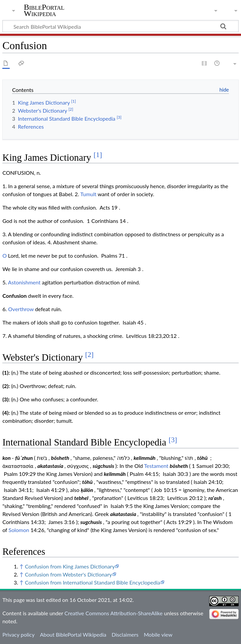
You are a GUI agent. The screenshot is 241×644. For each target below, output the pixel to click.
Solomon (19, 530)
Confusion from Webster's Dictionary (68, 574)
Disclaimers (125, 634)
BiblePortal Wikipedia (44, 10)
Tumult (88, 194)
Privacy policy (18, 634)
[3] (173, 440)
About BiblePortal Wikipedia (73, 634)
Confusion (15, 296)
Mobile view (158, 634)
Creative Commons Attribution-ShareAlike (114, 613)
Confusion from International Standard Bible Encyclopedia (92, 582)
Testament (156, 466)
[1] (98, 155)
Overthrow (21, 309)
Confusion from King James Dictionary (70, 566)
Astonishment (24, 282)
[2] (89, 355)
